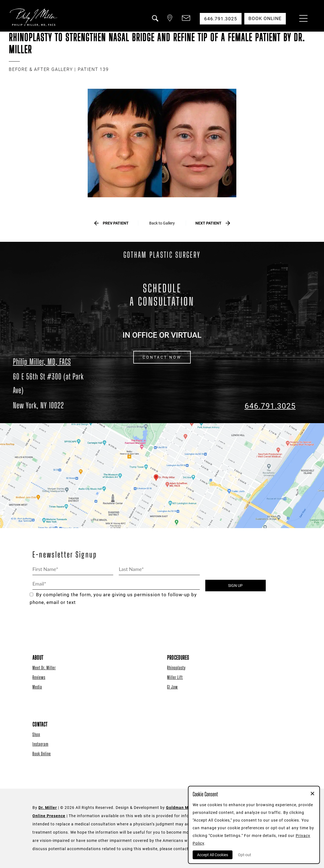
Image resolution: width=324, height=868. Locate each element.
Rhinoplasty (176, 668)
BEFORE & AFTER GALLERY (41, 69)
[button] (154, 21)
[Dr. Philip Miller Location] (54, 391)
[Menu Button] (302, 19)
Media (37, 687)
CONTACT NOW (162, 357)
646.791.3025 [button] (220, 19)
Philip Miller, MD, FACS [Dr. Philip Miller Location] (42, 362)
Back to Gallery (162, 223)
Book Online (42, 754)
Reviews (39, 677)
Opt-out (245, 855)
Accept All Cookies (213, 855)
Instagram (40, 744)
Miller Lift (175, 677)
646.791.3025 (270, 406)
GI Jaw (172, 687)
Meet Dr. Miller (44, 668)
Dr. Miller (48, 808)
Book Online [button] (265, 19)
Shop (36, 735)
